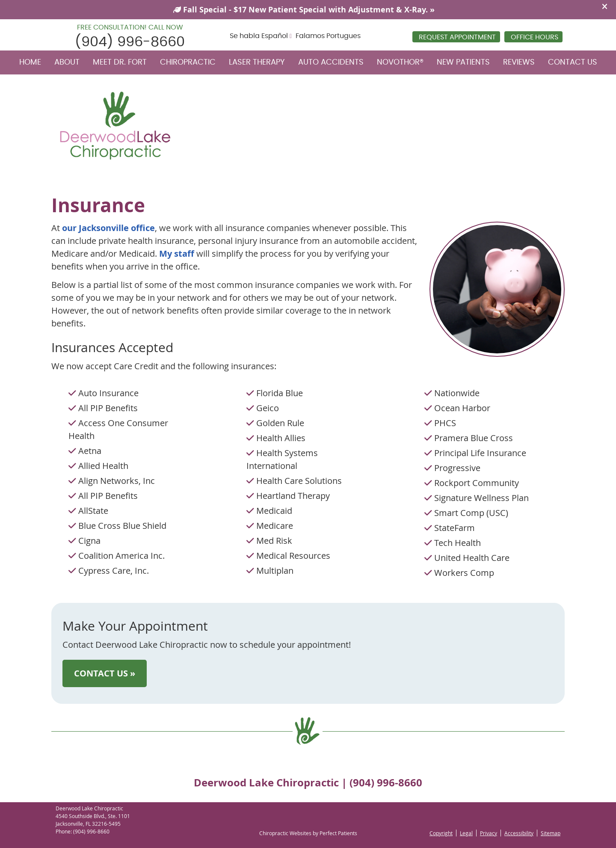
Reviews (519, 62)
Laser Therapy (257, 62)
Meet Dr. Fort (120, 62)
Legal (466, 833)
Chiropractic (188, 62)
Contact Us (573, 62)
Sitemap (551, 833)
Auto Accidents (331, 62)
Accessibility (519, 833)
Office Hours (535, 37)
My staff (177, 254)
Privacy (489, 833)
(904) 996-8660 (130, 42)
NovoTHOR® (400, 62)
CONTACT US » (105, 673)
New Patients (463, 62)
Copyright (441, 833)
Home (30, 62)
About (67, 62)
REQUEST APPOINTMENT (457, 37)
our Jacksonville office (108, 228)
